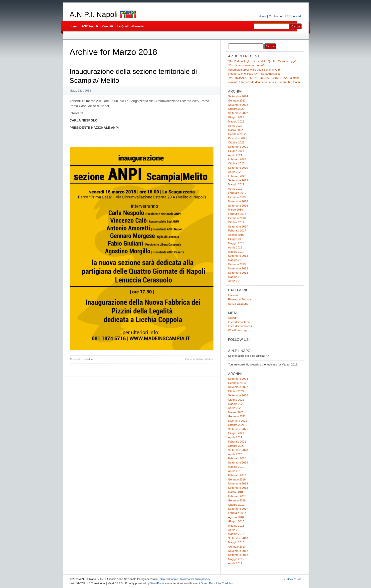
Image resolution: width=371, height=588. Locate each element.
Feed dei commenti (240, 326)
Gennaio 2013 (237, 264)
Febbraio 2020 (237, 176)
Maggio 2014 (236, 252)
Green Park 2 (209, 583)
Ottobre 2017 (236, 222)
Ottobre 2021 (236, 142)
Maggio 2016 (236, 243)
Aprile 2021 (235, 155)
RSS (287, 16)
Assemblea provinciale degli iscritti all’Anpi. (255, 70)
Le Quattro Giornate (131, 26)
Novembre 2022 (238, 105)
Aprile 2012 (235, 281)
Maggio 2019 (236, 184)
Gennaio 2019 (237, 197)
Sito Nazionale (169, 579)
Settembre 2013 (238, 256)
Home (262, 16)
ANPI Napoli (90, 26)
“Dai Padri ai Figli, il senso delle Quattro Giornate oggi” (262, 61)
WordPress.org (238, 330)
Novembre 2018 (238, 201)
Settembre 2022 (238, 113)
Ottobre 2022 (236, 109)
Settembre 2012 (238, 273)
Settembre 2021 (238, 147)
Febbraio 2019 (237, 193)
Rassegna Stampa (240, 299)
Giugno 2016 (236, 239)
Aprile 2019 (235, 189)
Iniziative (88, 359)
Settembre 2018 (238, 206)
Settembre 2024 (238, 96)
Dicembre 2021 (238, 138)
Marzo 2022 (236, 130)
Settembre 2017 (238, 227)
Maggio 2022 (236, 121)
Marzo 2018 (236, 210)
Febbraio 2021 (237, 159)
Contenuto (275, 16)
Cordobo (227, 583)
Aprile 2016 (235, 247)
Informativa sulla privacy (195, 579)
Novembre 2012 (238, 268)
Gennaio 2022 (237, 134)
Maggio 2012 (236, 277)
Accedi (297, 16)
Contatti (108, 26)
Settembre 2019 (238, 180)
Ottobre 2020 (236, 163)
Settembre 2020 (238, 168)
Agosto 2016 (236, 235)
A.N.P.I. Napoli (94, 14)
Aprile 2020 (235, 172)
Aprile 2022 (235, 126)
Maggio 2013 (236, 260)
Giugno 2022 (236, 117)
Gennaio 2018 (237, 218)
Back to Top (294, 579)
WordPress (157, 583)
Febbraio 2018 (237, 214)
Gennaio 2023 (237, 101)
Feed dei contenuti (240, 322)
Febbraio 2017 (237, 231)
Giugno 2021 (236, 151)
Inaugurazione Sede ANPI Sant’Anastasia (254, 74)
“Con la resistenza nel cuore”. (246, 65)
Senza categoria (238, 304)
